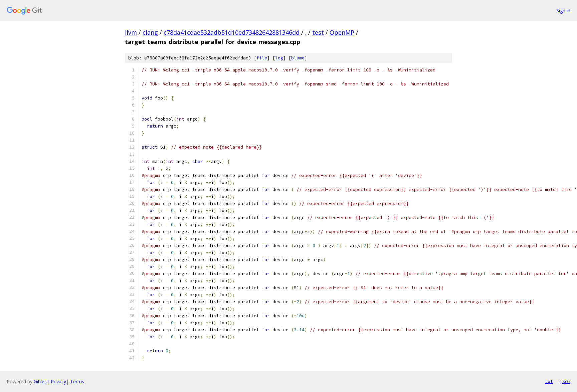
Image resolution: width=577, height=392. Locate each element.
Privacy (58, 381)
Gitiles (40, 381)
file (262, 58)
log (279, 58)
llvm (131, 32)
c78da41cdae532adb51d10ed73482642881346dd (232, 32)
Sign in (563, 11)
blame (298, 58)
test (318, 32)
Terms (77, 381)
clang (150, 32)
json (565, 381)
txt (549, 381)
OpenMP (342, 32)
